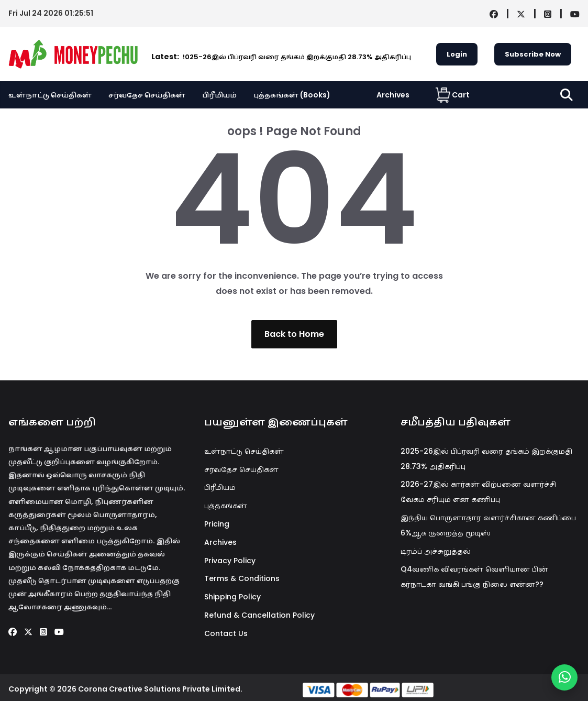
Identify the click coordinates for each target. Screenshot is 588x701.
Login (457, 54)
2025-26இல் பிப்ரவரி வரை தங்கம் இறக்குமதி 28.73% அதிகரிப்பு (243, 57)
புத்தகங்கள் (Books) (292, 95)
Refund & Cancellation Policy (259, 615)
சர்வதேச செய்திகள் (147, 95)
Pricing (217, 524)
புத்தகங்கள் (226, 506)
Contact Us (226, 633)
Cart (453, 95)
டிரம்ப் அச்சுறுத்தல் (436, 551)
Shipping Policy (232, 597)
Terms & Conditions (242, 578)
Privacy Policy (230, 561)
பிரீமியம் (219, 95)
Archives (393, 95)
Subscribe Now (533, 54)
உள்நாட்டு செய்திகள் (50, 95)
